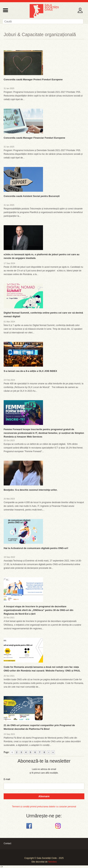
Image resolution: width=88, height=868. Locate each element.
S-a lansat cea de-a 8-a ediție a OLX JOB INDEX (30, 371)
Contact (7, 843)
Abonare (44, 796)
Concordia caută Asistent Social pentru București (32, 196)
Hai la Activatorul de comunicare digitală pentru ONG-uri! (36, 548)
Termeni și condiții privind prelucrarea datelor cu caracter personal (44, 807)
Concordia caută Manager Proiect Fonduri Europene (33, 79)
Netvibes (52, 862)
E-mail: (7, 779)
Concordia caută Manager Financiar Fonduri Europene (34, 138)
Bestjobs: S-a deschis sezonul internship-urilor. (31, 490)
